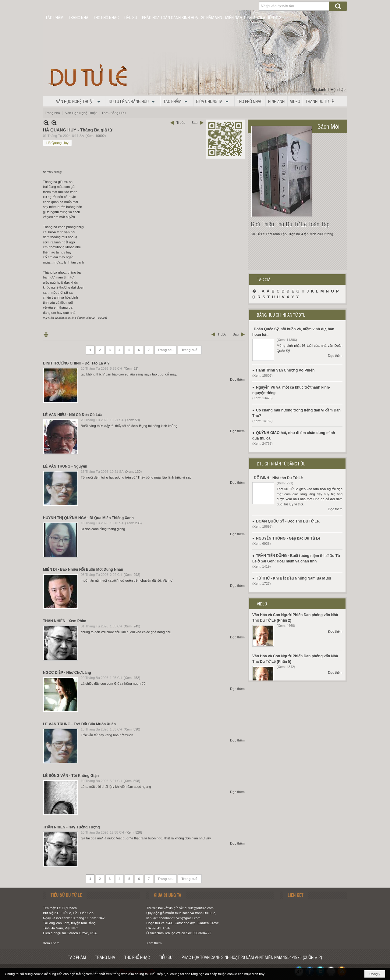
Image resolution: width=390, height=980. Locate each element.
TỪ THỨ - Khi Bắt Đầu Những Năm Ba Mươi (293, 578)
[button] (80, 101)
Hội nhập (338, 90)
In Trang (46, 334)
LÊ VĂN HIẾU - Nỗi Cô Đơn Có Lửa (73, 415)
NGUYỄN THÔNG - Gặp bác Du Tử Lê (288, 538)
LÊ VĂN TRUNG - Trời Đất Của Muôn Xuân (79, 724)
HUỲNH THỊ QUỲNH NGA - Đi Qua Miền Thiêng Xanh (88, 518)
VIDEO (262, 604)
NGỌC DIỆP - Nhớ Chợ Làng (67, 673)
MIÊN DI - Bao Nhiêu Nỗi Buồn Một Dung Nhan (83, 569)
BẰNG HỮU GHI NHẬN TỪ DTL (281, 315)
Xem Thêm (51, 943)
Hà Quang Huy (57, 143)
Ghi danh (319, 90)
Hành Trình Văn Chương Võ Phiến (285, 370)
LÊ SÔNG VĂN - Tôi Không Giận (71, 776)
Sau (194, 123)
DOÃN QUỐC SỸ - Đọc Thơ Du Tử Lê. (288, 521)
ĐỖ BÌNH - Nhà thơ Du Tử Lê (278, 478)
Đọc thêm (237, 379)
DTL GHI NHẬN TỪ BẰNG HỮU (281, 464)
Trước (181, 123)
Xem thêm (154, 943)
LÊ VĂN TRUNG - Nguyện (65, 466)
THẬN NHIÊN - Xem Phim (65, 621)
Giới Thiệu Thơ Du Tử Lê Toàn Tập (290, 224)
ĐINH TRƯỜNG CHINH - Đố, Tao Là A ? (76, 363)
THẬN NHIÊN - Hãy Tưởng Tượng (71, 827)
